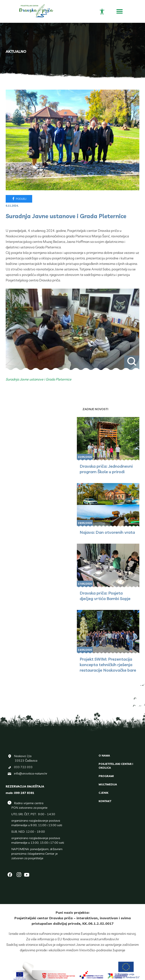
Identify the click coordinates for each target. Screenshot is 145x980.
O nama (104, 756)
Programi (106, 776)
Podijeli (19, 199)
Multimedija (108, 784)
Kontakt (105, 801)
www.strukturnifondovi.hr (100, 939)
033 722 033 (23, 767)
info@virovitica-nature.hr (31, 773)
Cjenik (103, 793)
